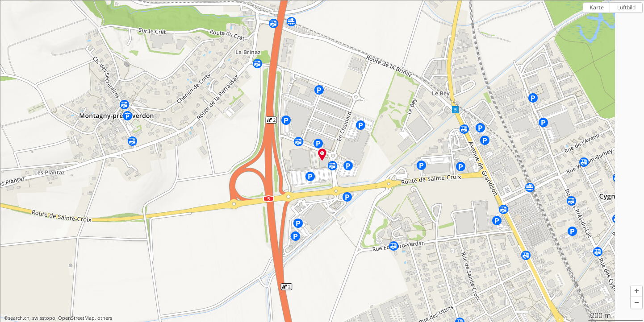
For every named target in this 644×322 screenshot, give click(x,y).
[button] (636, 291)
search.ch (19, 318)
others (105, 318)
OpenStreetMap (76, 318)
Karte (597, 7)
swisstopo (44, 318)
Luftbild (626, 7)
